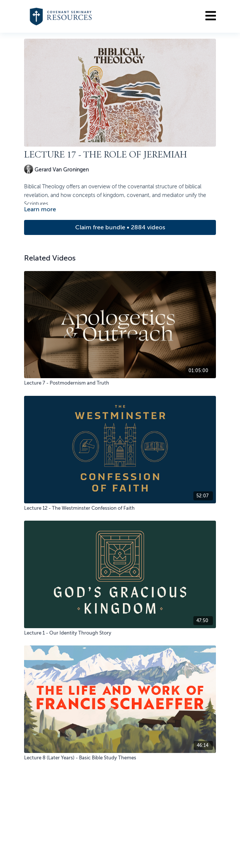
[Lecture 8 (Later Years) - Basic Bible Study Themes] (120, 758)
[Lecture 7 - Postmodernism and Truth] (120, 383)
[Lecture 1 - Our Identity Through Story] (120, 633)
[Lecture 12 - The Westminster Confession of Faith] (120, 508)
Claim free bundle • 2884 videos (120, 227)
